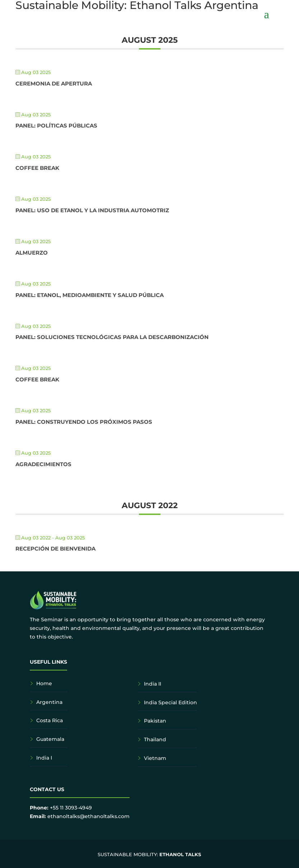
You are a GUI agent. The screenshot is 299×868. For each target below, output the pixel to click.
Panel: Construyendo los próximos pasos (84, 422)
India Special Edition (170, 702)
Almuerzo (32, 253)
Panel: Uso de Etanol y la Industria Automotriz (92, 210)
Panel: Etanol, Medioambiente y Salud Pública (90, 295)
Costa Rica (50, 720)
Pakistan (155, 721)
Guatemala (50, 739)
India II (153, 684)
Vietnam (155, 758)
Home (44, 683)
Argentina (49, 702)
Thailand (155, 739)
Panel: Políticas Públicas (56, 126)
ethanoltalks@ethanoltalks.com (88, 816)
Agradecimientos (43, 464)
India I (44, 758)
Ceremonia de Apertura (54, 83)
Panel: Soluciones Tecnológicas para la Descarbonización (112, 337)
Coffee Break (37, 168)
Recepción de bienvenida (55, 549)
